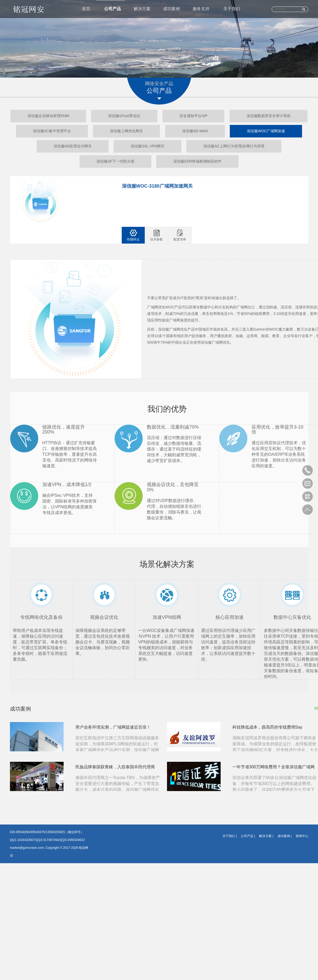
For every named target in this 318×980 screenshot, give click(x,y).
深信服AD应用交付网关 (73, 146)
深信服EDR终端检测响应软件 (197, 162)
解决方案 (142, 9)
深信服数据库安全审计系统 (269, 116)
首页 (86, 9)
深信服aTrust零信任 (124, 116)
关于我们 (232, 9)
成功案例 (172, 9)
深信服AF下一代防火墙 (115, 162)
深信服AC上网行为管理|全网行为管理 (234, 146)
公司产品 (113, 9)
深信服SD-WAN (195, 131)
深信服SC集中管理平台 (52, 131)
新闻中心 (302, 836)
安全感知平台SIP (194, 116)
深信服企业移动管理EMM (48, 116)
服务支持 (201, 9)
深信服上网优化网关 (126, 131)
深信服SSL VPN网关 (147, 146)
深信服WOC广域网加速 (266, 131)
